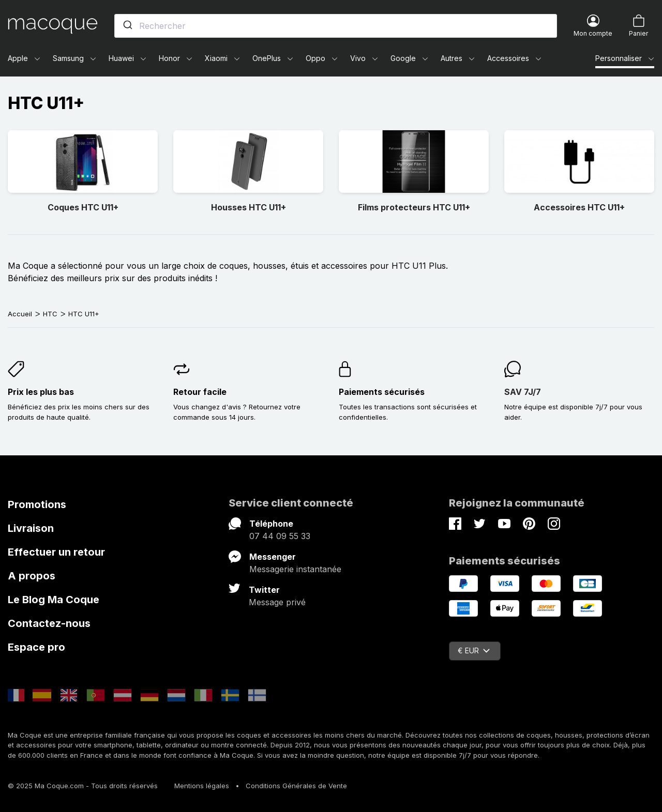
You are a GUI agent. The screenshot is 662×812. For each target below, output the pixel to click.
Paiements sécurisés (382, 392)
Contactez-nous (49, 623)
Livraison (31, 528)
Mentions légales (202, 786)
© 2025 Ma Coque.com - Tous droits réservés (83, 786)
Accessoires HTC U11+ (579, 207)
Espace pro (36, 647)
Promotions (37, 504)
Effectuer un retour (56, 552)
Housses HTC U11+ (249, 207)
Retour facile (200, 392)
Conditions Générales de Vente (296, 786)
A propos (32, 576)
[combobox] (336, 26)
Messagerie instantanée (295, 569)
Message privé (277, 602)
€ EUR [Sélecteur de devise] (474, 650)
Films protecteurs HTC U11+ (414, 207)
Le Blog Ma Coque (54, 600)
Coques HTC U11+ (83, 207)
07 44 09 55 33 (280, 536)
